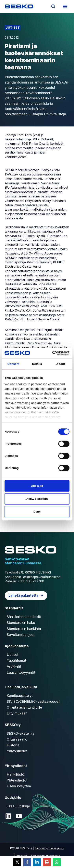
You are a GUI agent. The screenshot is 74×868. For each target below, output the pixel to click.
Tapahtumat (16, 660)
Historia (13, 745)
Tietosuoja (21, 856)
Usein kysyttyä (19, 786)
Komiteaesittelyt (20, 696)
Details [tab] (37, 364)
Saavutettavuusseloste (46, 856)
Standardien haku (21, 623)
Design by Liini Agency (49, 848)
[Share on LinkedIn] (37, 862)
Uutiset (13, 28)
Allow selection (37, 499)
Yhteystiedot (17, 751)
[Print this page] (47, 862)
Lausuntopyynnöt (21, 672)
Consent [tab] (13, 364)
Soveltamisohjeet (21, 635)
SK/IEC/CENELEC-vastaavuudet (33, 701)
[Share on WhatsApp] (57, 862)
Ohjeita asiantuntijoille (24, 707)
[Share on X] (17, 862)
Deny (37, 511)
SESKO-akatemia (21, 733)
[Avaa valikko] (65, 6)
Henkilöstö (15, 774)
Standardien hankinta (24, 629)
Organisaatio (17, 739)
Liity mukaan (17, 713)
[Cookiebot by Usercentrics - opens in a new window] (53, 353)
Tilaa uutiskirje (18, 806)
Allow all (37, 486)
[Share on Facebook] (27, 862)
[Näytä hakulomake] (53, 6)
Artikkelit (14, 666)
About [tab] (61, 364)
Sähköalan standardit (24, 617)
